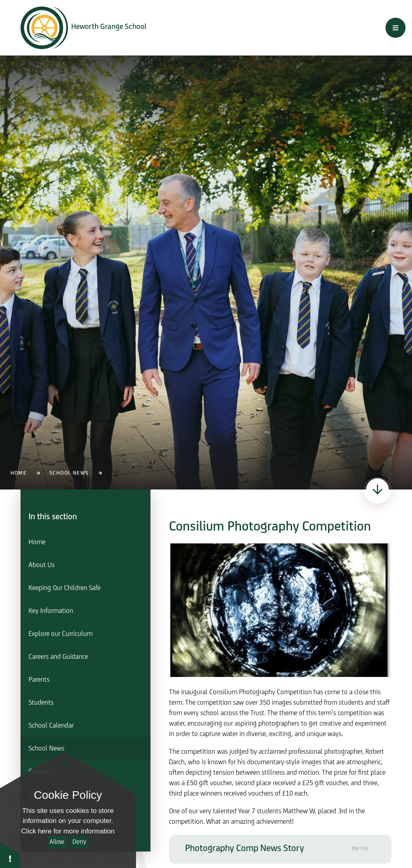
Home (19, 473)
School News (69, 473)
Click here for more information (68, 831)
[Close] (64, 764)
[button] (10, 855)
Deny (79, 842)
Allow (57, 842)
